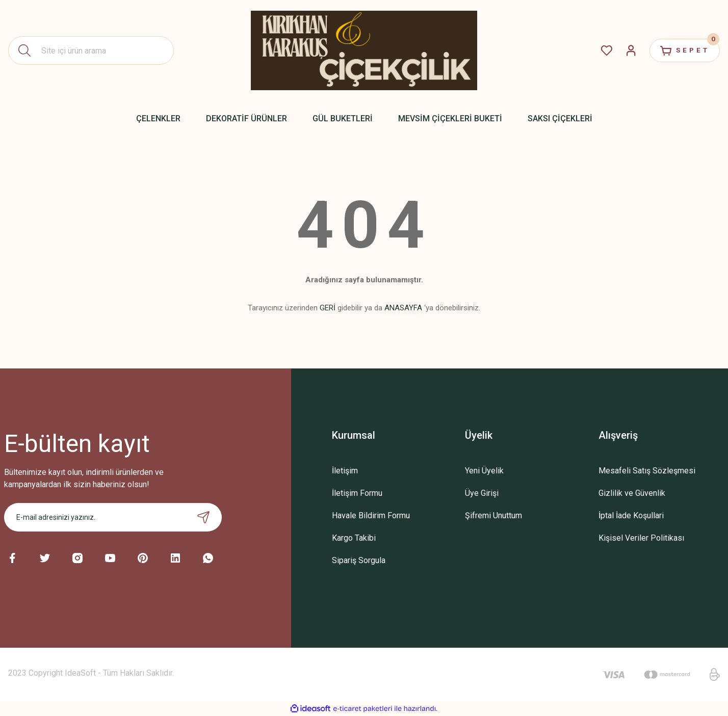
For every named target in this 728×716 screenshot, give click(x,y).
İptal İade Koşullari (631, 515)
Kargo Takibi (354, 538)
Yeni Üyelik (484, 471)
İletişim (345, 471)
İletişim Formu (357, 493)
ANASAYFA (403, 308)
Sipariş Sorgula (359, 560)
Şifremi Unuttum (493, 515)
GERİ (328, 308)
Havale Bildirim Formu (371, 515)
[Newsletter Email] (113, 517)
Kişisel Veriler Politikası (641, 538)
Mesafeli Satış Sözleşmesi (647, 471)
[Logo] (364, 50)
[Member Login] (624, 50)
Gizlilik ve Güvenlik (632, 493)
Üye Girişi (482, 493)
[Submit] (203, 517)
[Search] (91, 50)
